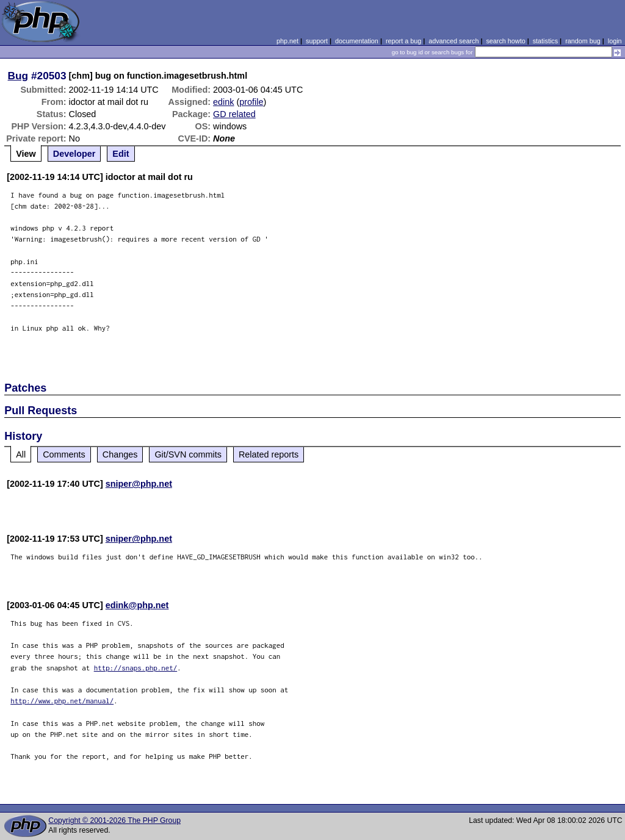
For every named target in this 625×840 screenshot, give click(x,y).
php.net (287, 41)
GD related (234, 114)
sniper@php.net (139, 484)
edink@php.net (137, 605)
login (615, 41)
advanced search (453, 41)
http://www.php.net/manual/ (62, 701)
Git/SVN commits (188, 454)
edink (223, 102)
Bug (18, 76)
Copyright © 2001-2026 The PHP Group (114, 820)
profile (251, 102)
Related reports (269, 454)
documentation (357, 41)
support (317, 41)
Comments (64, 454)
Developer (74, 154)
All (21, 454)
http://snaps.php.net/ (136, 668)
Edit (121, 154)
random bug (583, 41)
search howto (505, 41)
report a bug (403, 41)
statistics (545, 41)
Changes (120, 454)
